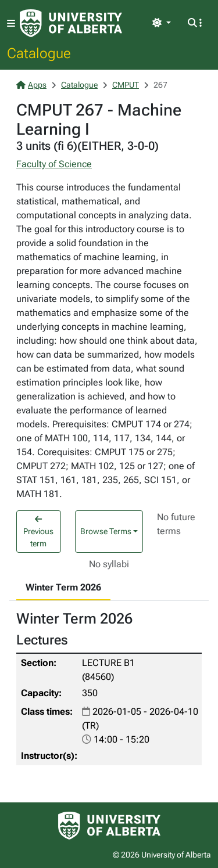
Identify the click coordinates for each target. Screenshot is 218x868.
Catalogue (39, 53)
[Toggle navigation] (11, 24)
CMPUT (126, 85)
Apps (31, 85)
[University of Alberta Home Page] (71, 23)
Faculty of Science (54, 164)
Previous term (38, 532)
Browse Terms (106, 531)
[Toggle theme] (162, 23)
